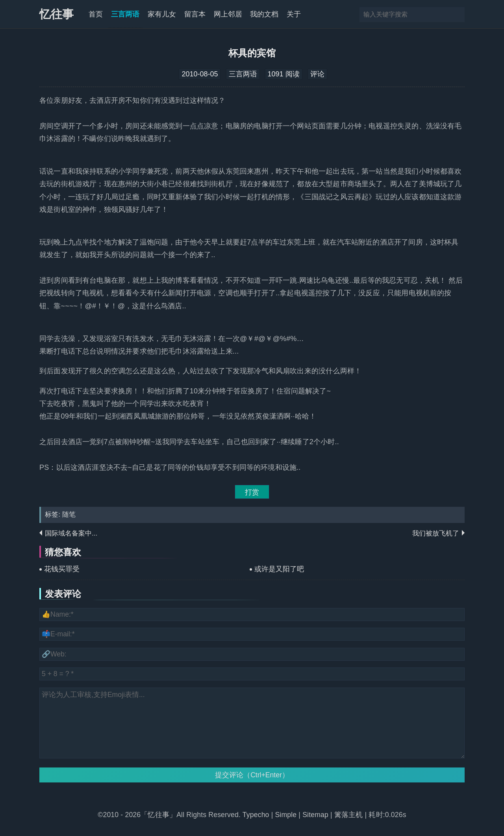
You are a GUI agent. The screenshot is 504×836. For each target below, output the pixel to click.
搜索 (458, 15)
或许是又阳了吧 (279, 569)
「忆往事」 (158, 815)
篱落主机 (349, 815)
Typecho (257, 815)
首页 (96, 14)
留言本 (195, 14)
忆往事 (57, 14)
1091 (276, 74)
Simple (286, 815)
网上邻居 (228, 14)
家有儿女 (162, 14)
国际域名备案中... (71, 533)
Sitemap (315, 815)
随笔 (69, 514)
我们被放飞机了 (436, 533)
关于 (294, 14)
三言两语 (125, 14)
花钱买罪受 (62, 569)
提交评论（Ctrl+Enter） (252, 775)
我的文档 (264, 14)
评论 (317, 74)
